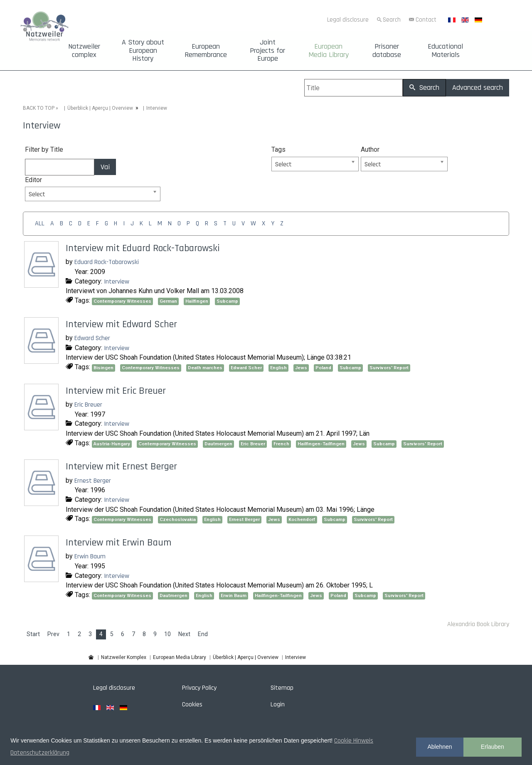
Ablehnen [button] (440, 747)
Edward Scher (92, 338)
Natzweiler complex (84, 51)
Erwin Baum (90, 556)
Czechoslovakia (178, 519)
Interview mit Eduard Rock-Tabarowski (143, 248)
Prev (53, 634)
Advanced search (478, 88)
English (278, 368)
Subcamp (227, 301)
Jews (301, 368)
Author (370, 149)
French (281, 444)
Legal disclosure (348, 20)
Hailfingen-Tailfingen (321, 444)
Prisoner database (387, 51)
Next (184, 634)
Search (392, 20)
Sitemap (282, 688)
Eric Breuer (88, 405)
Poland (323, 368)
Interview (117, 282)
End (203, 634)
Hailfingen (197, 301)
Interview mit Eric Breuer (116, 391)
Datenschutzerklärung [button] (40, 753)
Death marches (205, 368)
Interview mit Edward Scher (121, 324)
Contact (426, 20)
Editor (33, 180)
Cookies (192, 705)
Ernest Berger (93, 481)
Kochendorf (302, 519)
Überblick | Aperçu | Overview (100, 108)
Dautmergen (218, 444)
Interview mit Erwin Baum (118, 543)
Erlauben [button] (493, 747)
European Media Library (329, 51)
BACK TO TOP (39, 108)
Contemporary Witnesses (122, 301)
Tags (278, 149)
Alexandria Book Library (478, 624)
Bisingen (103, 368)
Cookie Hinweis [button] (354, 741)
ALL (40, 223)
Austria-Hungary (112, 444)
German (168, 301)
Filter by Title (44, 149)
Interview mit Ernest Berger (121, 466)
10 (167, 634)
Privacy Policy (199, 688)
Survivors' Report (389, 368)
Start (33, 634)
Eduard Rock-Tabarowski (107, 262)
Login (278, 705)
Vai (105, 167)
